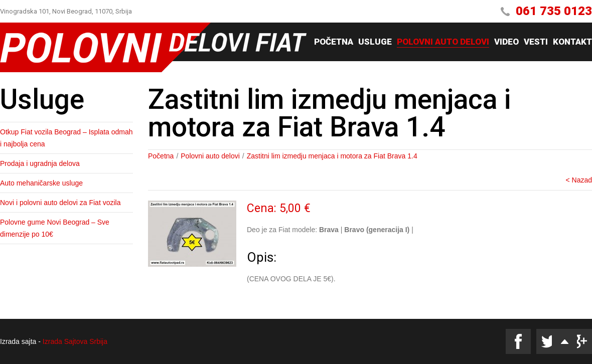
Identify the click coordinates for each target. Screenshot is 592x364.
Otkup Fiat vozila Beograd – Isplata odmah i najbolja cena (66, 138)
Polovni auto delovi (443, 42)
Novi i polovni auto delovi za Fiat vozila (60, 203)
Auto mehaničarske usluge (41, 183)
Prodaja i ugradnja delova (40, 163)
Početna (334, 42)
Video (506, 42)
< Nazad (579, 180)
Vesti (536, 42)
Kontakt (572, 42)
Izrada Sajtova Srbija (75, 341)
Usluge (375, 42)
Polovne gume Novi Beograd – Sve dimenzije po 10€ (55, 228)
